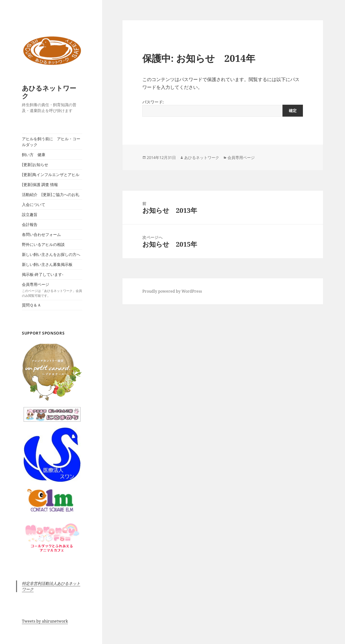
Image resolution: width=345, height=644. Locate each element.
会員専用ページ (52, 290)
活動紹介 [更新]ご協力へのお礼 (51, 195)
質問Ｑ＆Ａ (32, 305)
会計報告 (30, 224)
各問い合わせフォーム (41, 234)
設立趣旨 (30, 215)
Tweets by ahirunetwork (45, 621)
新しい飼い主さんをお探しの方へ (51, 254)
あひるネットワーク (49, 92)
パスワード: (223, 108)
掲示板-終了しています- (43, 274)
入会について (34, 205)
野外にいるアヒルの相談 (43, 244)
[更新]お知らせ (35, 165)
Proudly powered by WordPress (172, 291)
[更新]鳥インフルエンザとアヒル (51, 175)
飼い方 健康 (34, 155)
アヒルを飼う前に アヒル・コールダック (51, 142)
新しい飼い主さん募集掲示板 (47, 264)
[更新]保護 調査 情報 (40, 185)
